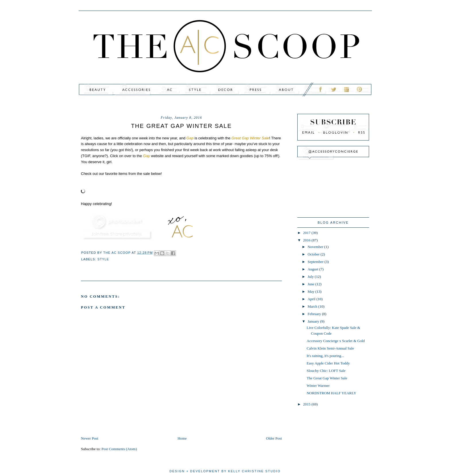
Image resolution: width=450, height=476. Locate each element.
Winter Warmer (318, 386)
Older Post (274, 438)
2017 (307, 233)
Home (182, 438)
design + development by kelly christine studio (225, 471)
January (314, 321)
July (311, 277)
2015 (307, 404)
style (103, 259)
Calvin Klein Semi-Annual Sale (330, 348)
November (316, 247)
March (313, 306)
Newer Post (90, 438)
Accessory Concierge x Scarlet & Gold (335, 341)
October (314, 254)
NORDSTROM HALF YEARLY (331, 393)
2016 (307, 240)
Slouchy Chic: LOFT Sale (326, 371)
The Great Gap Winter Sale (327, 378)
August (314, 269)
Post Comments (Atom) (119, 449)
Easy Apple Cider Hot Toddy (328, 363)
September (316, 262)
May (312, 291)
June (312, 284)
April (312, 299)
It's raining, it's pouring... (325, 356)
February (315, 314)
